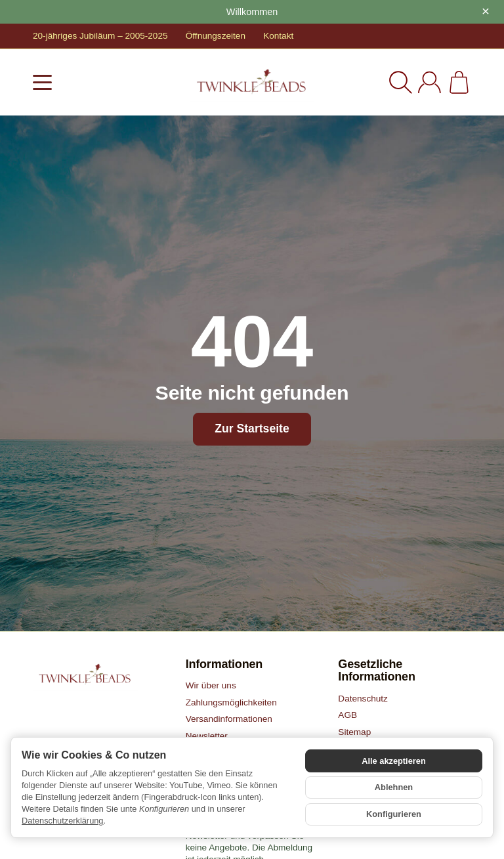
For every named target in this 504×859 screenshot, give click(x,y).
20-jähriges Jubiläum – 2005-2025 (100, 36)
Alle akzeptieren (393, 762)
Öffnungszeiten (216, 36)
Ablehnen (394, 787)
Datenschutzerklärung (62, 821)
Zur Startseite (252, 429)
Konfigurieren (394, 813)
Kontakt (278, 36)
